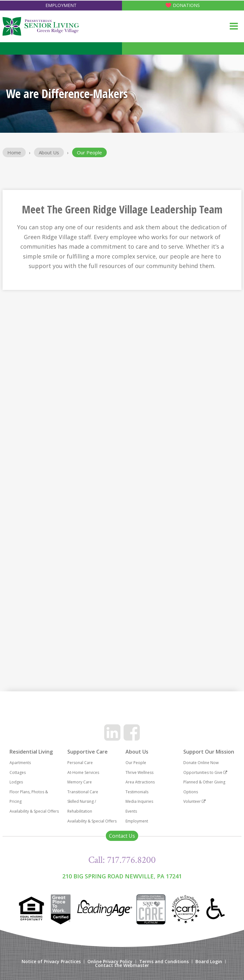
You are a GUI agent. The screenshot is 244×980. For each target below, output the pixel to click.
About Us (49, 152)
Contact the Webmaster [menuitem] (122, 965)
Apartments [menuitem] (20, 763)
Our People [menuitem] (136, 763)
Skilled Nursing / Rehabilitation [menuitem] (82, 806)
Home (14, 152)
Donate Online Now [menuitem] (201, 763)
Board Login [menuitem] (209, 962)
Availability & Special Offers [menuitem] (34, 811)
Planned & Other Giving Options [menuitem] (204, 787)
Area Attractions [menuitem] (140, 782)
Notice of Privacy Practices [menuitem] (51, 962)
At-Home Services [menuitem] (83, 772)
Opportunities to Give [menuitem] (205, 772)
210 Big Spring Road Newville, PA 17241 (122, 876)
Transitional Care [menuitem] (83, 792)
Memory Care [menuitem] (80, 782)
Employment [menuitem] (137, 821)
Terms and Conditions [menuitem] (164, 962)
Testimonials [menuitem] (137, 792)
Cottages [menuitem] (18, 772)
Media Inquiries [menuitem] (139, 801)
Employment (61, 5)
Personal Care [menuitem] (80, 763)
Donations (186, 5)
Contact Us (122, 836)
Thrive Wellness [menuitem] (139, 772)
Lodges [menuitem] (16, 782)
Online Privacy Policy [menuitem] (110, 962)
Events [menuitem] (131, 811)
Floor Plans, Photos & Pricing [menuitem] (29, 797)
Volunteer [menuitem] (194, 801)
